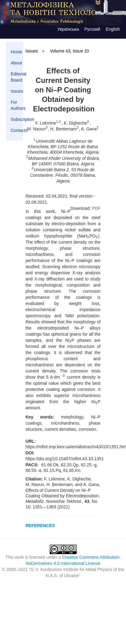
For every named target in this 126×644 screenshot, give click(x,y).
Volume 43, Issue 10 (69, 51)
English (113, 29)
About (16, 63)
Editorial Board (17, 77)
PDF (96, 208)
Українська (68, 29)
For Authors (17, 105)
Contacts (17, 130)
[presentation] (59, 123)
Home (16, 52)
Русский (92, 29)
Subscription (17, 119)
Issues (17, 91)
